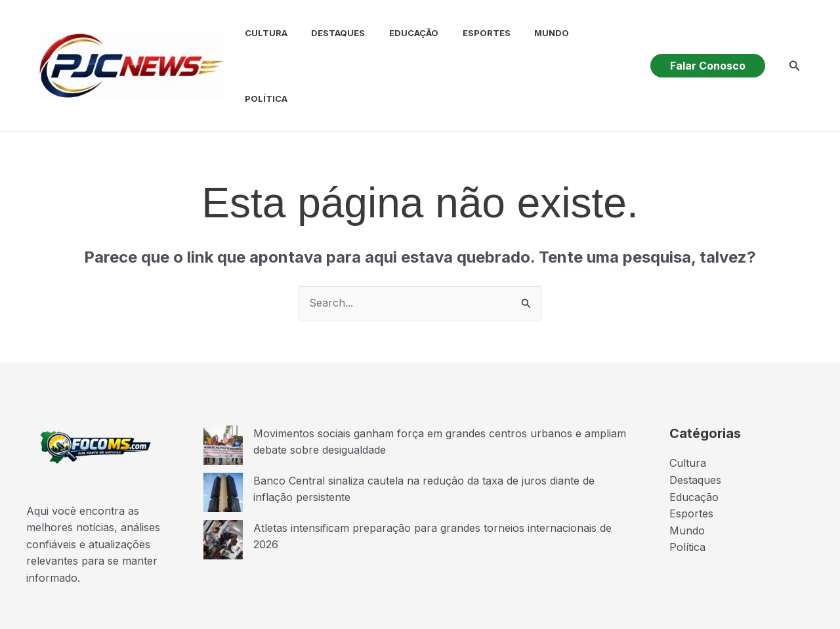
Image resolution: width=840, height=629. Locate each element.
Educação (400, 43)
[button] (708, 43)
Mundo (532, 43)
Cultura (258, 43)
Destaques (327, 43)
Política (592, 43)
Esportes (470, 43)
